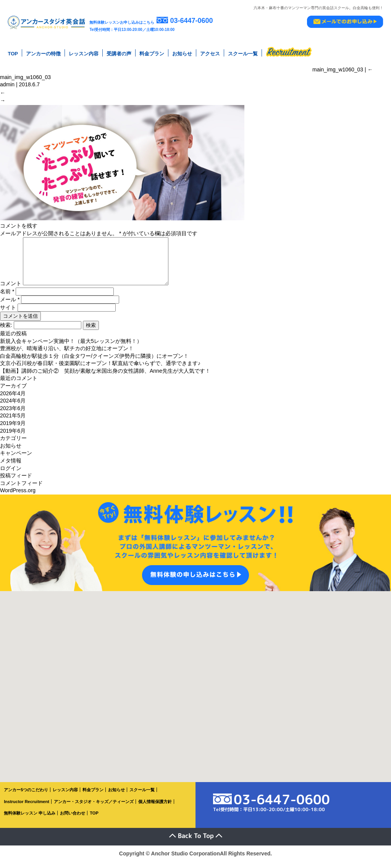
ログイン (11, 475)
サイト (8, 314)
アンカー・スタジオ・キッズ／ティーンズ (94, 808)
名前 (7, 298)
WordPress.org (18, 497)
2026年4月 (13, 400)
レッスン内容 (84, 53)
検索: (6, 331)
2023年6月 (13, 415)
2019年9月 (13, 430)
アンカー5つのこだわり (26, 796)
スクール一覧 (243, 53)
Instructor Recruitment (27, 808)
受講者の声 (119, 53)
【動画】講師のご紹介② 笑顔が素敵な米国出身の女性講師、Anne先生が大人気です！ (105, 377)
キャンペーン (16, 460)
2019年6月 (13, 437)
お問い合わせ (73, 820)
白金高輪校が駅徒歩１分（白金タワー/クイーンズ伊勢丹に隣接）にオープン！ (94, 362)
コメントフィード (21, 490)
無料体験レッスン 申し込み (30, 820)
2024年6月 (13, 407)
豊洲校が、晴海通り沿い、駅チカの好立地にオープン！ (67, 355)
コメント (11, 290)
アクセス (210, 53)
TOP (13, 53)
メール (10, 306)
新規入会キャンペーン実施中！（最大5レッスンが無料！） (71, 348)
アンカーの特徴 (43, 53)
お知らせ (182, 53)
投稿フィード (16, 482)
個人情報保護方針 (155, 808)
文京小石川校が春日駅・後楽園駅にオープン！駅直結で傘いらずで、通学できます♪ (100, 370)
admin (7, 83)
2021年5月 (13, 422)
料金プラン (152, 53)
